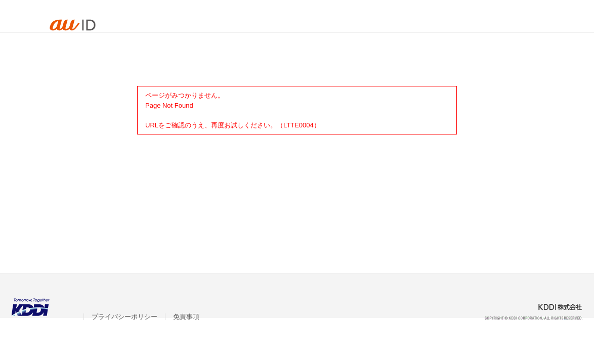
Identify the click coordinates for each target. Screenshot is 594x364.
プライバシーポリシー (124, 317)
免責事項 (186, 317)
